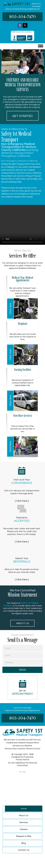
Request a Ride (24, 836)
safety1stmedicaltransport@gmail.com (23, 9)
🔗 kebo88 (23, 772)
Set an (23, 692)
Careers (24, 829)
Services (24, 822)
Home (24, 809)
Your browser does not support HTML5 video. (22, 225)
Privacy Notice (22, 760)
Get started (22, 116)
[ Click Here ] (22, 501)
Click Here (10, 309)
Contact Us (24, 850)
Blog (24, 843)
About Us (23, 623)
